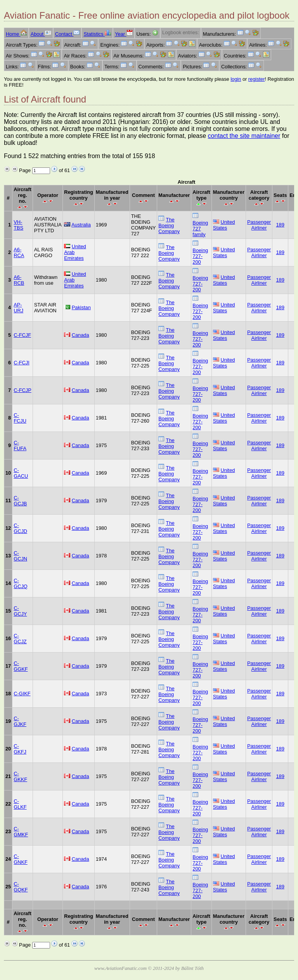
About (41, 34)
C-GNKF (21, 859)
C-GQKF (21, 887)
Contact (68, 34)
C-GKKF (20, 776)
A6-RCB (19, 280)
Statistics (97, 34)
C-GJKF (20, 721)
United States (224, 225)
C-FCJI (22, 363)
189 (280, 225)
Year (124, 34)
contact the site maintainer (244, 136)
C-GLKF (20, 804)
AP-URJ (18, 308)
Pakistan (81, 307)
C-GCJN (20, 556)
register (257, 79)
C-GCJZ (20, 639)
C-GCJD (20, 528)
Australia (81, 225)
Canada (81, 335)
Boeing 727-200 (200, 256)
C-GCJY (20, 611)
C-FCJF (22, 335)
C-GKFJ (20, 749)
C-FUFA (20, 446)
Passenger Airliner (259, 225)
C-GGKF (21, 666)
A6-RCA (19, 252)
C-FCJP (23, 390)
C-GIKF (22, 694)
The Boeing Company (169, 225)
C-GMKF (21, 832)
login (236, 79)
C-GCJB (20, 501)
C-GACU (21, 473)
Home (16, 34)
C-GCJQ (21, 583)
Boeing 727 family (200, 229)
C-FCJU (20, 418)
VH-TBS (18, 225)
